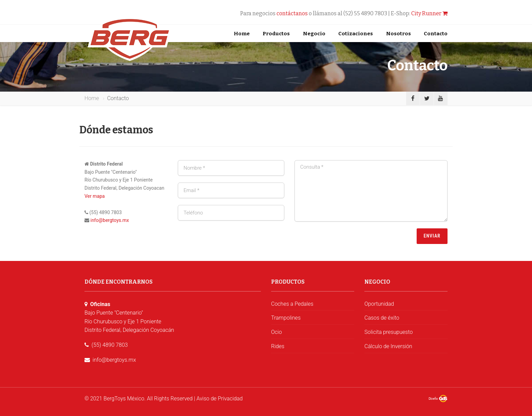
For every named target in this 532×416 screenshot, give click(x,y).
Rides (278, 346)
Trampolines (286, 318)
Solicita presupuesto (388, 332)
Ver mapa (95, 196)
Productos (276, 34)
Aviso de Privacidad (220, 399)
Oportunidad (379, 304)
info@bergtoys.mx (109, 220)
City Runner (429, 13)
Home (242, 34)
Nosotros (398, 34)
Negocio (314, 34)
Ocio (277, 332)
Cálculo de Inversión (388, 346)
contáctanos (292, 13)
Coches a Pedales (292, 304)
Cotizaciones (356, 34)
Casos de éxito (382, 318)
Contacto (436, 34)
